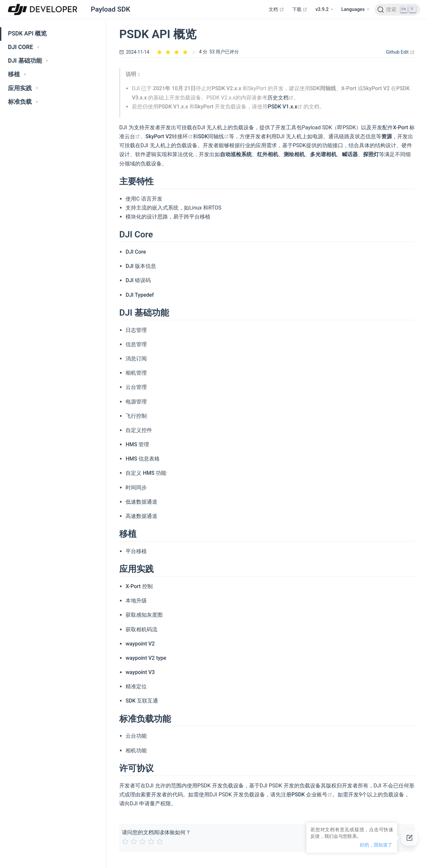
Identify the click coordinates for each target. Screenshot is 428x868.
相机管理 (136, 373)
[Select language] (355, 10)
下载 (300, 9)
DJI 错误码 (138, 280)
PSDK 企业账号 (312, 795)
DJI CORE (24, 47)
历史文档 (280, 98)
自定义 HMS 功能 (146, 473)
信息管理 (136, 344)
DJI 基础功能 (28, 61)
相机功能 (136, 750)
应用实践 (23, 88)
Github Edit (400, 52)
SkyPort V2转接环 (169, 136)
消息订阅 (136, 359)
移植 (17, 74)
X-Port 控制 (139, 586)
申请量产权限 (155, 804)
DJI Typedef (140, 295)
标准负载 (23, 102)
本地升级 (136, 601)
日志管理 (136, 330)
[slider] (182, 52)
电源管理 (136, 402)
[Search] (397, 10)
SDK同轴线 (214, 136)
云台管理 (136, 387)
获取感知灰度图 (144, 615)
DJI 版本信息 (141, 266)
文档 (276, 9)
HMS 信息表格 (143, 459)
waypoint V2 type (146, 658)
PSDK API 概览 (27, 33)
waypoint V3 (140, 672)
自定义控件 (139, 430)
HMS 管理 (137, 444)
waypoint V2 (140, 644)
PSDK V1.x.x (285, 107)
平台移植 (136, 551)
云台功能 (136, 736)
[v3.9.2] (324, 10)
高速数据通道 (141, 516)
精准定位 (136, 686)
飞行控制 (136, 416)
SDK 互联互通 (142, 701)
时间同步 (136, 488)
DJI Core (136, 252)
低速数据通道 (141, 502)
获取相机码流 (141, 629)
